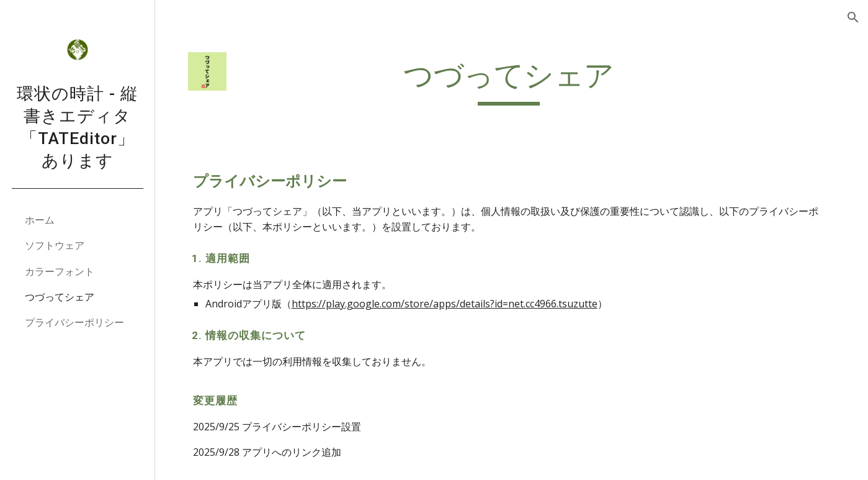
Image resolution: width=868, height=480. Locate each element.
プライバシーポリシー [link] (74, 322)
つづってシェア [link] (60, 297)
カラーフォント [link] (60, 271)
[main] (512, 81)
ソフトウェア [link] (55, 245)
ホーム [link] (40, 220)
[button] (853, 17)
